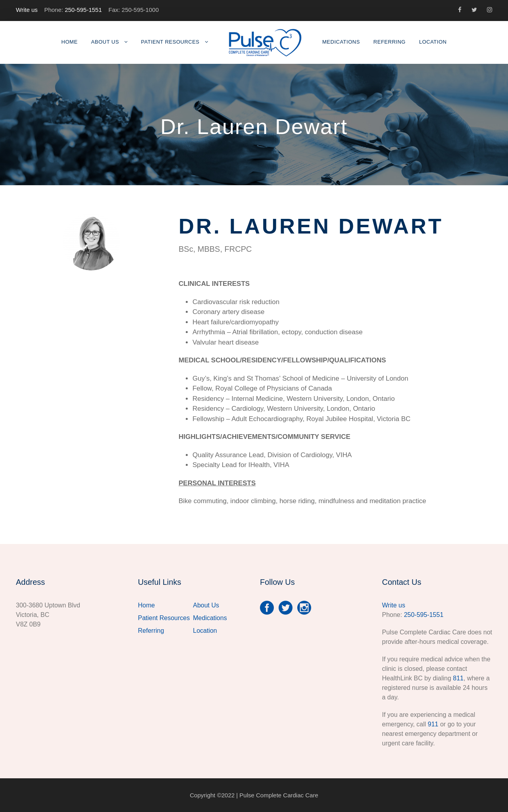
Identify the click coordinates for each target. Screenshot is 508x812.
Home (70, 42)
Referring (390, 42)
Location (433, 42)
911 (433, 724)
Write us (27, 10)
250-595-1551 (83, 10)
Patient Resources (170, 42)
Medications (341, 42)
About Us (105, 42)
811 (458, 678)
